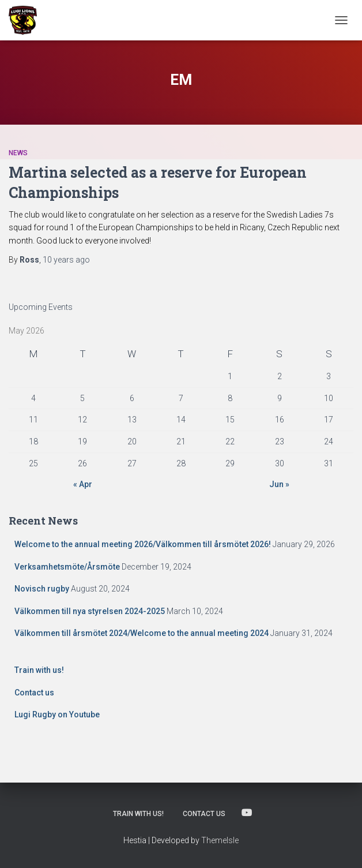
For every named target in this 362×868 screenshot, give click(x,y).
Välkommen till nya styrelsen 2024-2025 (90, 611)
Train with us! (39, 670)
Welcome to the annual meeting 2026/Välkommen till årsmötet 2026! (143, 544)
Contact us (34, 693)
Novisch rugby (42, 589)
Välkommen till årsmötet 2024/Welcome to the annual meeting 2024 (142, 633)
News (18, 153)
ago (66, 260)
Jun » (279, 484)
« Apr (83, 484)
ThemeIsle (220, 840)
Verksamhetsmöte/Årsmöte (67, 567)
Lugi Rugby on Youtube (57, 714)
